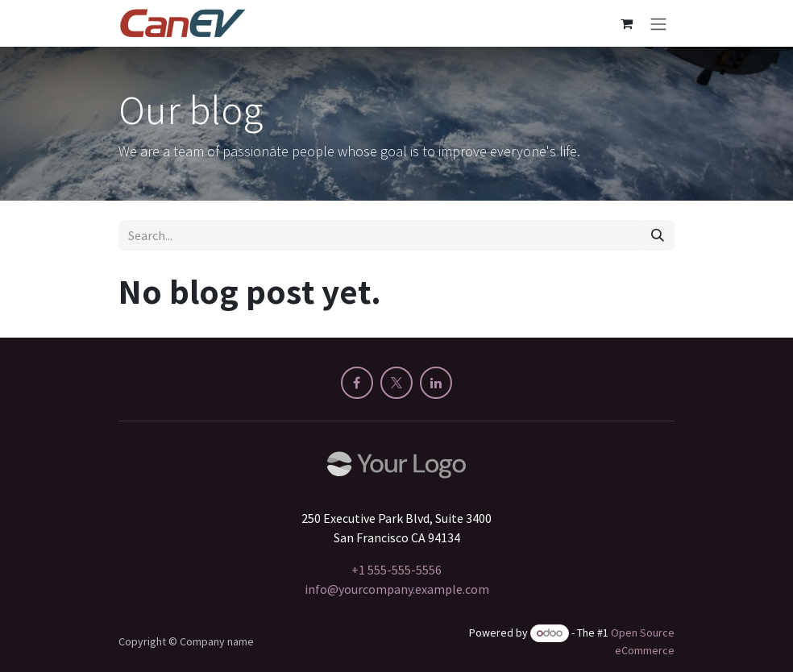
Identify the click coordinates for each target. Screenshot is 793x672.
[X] (396, 383)
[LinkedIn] (436, 383)
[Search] (658, 235)
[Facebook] (357, 383)
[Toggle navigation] (658, 23)
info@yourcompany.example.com (397, 589)
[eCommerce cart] (626, 23)
